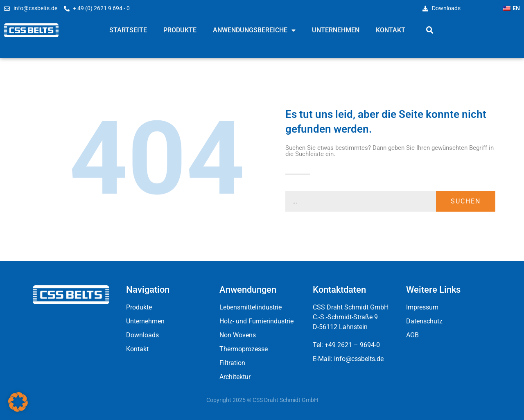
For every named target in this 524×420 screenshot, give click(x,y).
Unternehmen (336, 30)
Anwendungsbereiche (254, 30)
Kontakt (391, 30)
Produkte (180, 30)
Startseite (128, 30)
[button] (430, 30)
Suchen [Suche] (466, 201)
